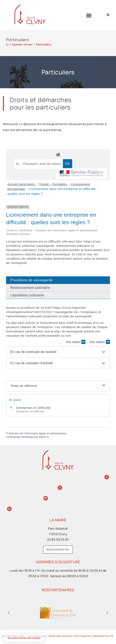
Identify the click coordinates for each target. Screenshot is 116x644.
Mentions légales (61, 636)
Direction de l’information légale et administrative (38, 433)
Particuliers (44, 44)
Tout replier (75, 342)
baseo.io (44, 437)
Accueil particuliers (22, 184)
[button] (89, 15)
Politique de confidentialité (94, 636)
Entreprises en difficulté (33, 408)
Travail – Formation (53, 184)
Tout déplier (100, 342)
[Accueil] (7, 44)
